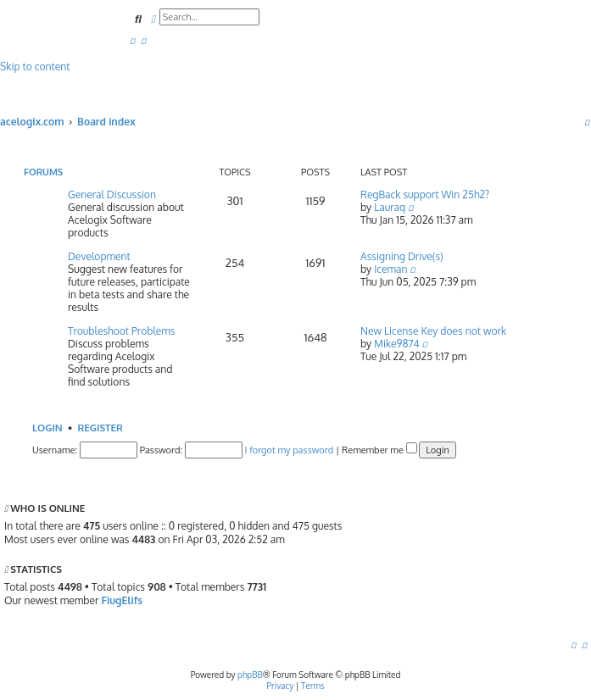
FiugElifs (122, 600)
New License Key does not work (433, 331)
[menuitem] (132, 40)
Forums (43, 172)
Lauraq (390, 207)
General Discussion (112, 194)
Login (47, 428)
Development (99, 256)
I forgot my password (290, 450)
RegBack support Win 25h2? (425, 194)
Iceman (390, 269)
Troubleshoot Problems (121, 331)
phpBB (250, 675)
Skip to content (35, 67)
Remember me (379, 450)
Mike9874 (397, 344)
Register (100, 428)
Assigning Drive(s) (402, 256)
